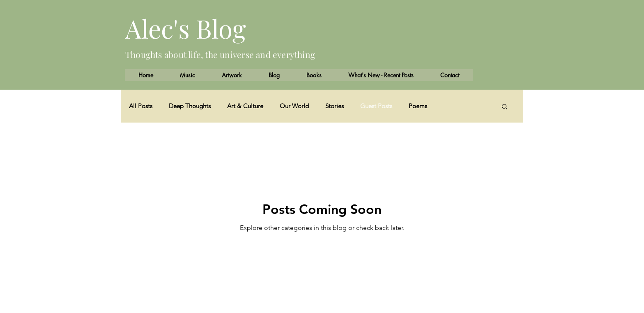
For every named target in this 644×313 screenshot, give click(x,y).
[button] (505, 107)
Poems (418, 106)
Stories (335, 106)
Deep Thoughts (190, 106)
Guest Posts (376, 106)
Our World (294, 106)
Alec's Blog (186, 28)
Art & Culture (245, 106)
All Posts (141, 106)
